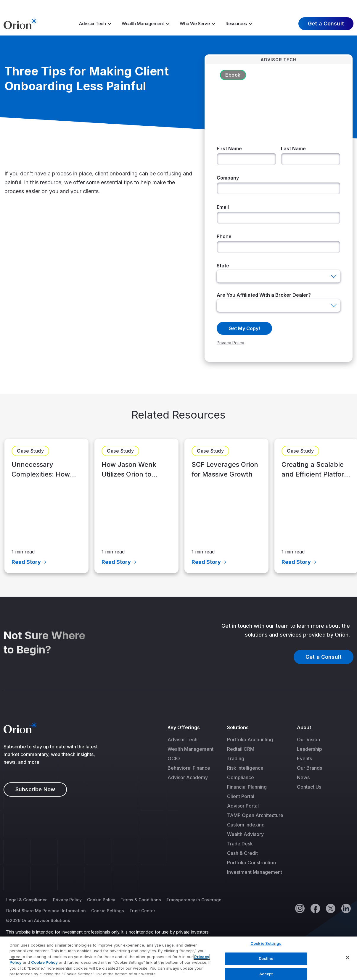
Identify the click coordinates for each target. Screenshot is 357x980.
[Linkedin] (346, 908)
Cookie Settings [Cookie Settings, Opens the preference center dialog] (266, 946)
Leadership (309, 749)
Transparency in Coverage (194, 900)
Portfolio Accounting (250, 740)
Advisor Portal (243, 806)
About (304, 728)
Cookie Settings (108, 911)
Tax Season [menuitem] (196, 6)
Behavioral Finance (189, 768)
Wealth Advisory (245, 834)
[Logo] (20, 23)
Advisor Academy (188, 778)
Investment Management (255, 872)
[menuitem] (97, 24)
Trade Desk (240, 844)
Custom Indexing (246, 825)
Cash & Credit (242, 853)
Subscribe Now (35, 790)
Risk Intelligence (245, 768)
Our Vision (308, 740)
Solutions (238, 728)
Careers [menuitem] (279, 6)
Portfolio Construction (251, 863)
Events (304, 759)
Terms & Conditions (141, 900)
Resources (236, 24)
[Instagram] (300, 908)
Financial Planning (247, 787)
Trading (236, 759)
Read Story (26, 562)
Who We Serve (195, 24)
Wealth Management (143, 24)
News (303, 778)
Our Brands (309, 768)
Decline (266, 961)
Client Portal (241, 797)
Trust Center (142, 911)
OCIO (174, 759)
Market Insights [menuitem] (243, 6)
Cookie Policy (101, 900)
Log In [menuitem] (342, 6)
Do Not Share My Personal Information (46, 911)
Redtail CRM (241, 749)
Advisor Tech (92, 24)
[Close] (348, 960)
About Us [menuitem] (307, 6)
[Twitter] (330, 908)
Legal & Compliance (27, 900)
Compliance (241, 778)
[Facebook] (315, 908)
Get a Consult (326, 24)
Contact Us (309, 787)
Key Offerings (184, 728)
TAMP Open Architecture (255, 816)
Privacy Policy (67, 900)
